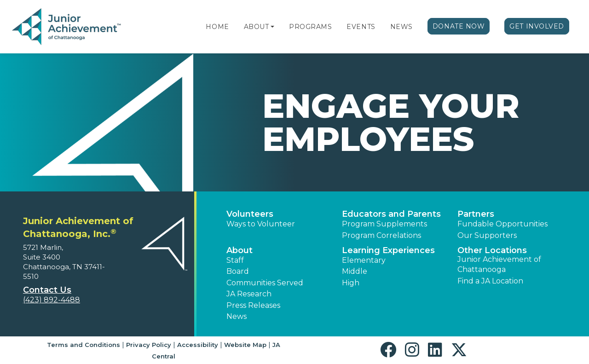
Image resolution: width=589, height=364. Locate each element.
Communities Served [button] (265, 283)
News (401, 27)
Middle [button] (355, 271)
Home (217, 27)
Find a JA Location (490, 281)
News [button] (237, 316)
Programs (310, 27)
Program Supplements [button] (384, 224)
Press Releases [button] (253, 305)
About (257, 27)
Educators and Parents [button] (391, 214)
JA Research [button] (249, 294)
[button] (272, 27)
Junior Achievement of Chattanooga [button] (499, 264)
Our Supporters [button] (487, 235)
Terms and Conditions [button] (84, 345)
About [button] (240, 250)
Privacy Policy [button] (149, 345)
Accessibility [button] (198, 345)
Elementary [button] (364, 260)
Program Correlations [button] (381, 235)
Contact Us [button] (47, 290)
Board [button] (238, 271)
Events (361, 27)
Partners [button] (476, 214)
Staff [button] (235, 260)
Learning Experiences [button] (388, 250)
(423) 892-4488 (52, 300)
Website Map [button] (245, 345)
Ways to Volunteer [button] (261, 224)
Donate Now (459, 26)
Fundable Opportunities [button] (502, 224)
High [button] (351, 283)
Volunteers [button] (250, 214)
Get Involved (537, 26)
